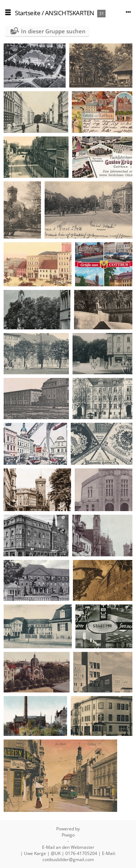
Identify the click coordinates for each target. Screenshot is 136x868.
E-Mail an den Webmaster (68, 847)
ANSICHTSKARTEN (70, 13)
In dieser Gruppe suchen (53, 31)
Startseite (28, 13)
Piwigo (68, 835)
